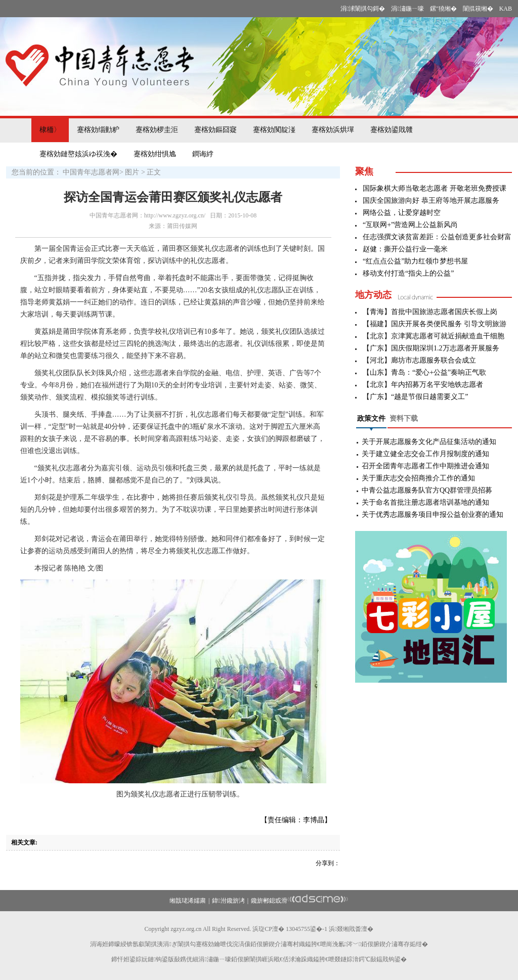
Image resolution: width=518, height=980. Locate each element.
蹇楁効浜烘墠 (333, 130)
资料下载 (404, 418)
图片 (132, 172)
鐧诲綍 (203, 154)
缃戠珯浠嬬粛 (188, 901)
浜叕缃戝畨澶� (351, 929)
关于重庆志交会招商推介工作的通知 (418, 478)
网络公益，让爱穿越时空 (402, 213)
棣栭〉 (50, 130)
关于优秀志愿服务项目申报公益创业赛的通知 (433, 515)
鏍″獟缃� (443, 9)
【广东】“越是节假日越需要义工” (415, 397)
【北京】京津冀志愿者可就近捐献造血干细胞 (434, 336)
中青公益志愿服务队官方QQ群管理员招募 (427, 490)
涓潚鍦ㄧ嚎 (407, 9)
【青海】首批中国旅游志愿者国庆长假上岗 (430, 312)
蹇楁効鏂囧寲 (215, 130)
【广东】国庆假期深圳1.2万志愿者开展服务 (431, 348)
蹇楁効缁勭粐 (98, 130)
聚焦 (364, 171)
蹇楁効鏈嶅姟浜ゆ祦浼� (78, 154)
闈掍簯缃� (478, 9)
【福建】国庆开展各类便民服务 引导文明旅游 (435, 324)
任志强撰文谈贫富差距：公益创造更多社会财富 (437, 237)
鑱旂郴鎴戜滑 (269, 901)
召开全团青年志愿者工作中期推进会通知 (425, 466)
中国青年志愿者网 (91, 172)
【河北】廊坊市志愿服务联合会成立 (419, 360)
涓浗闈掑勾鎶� (363, 9)
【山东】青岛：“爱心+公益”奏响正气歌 (424, 372)
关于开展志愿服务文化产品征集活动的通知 (429, 442)
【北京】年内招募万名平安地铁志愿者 (423, 385)
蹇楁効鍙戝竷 (392, 130)
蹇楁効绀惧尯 (155, 154)
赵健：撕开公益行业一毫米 (405, 249)
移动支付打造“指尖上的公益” (408, 273)
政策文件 (371, 418)
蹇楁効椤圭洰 (157, 130)
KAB (506, 9)
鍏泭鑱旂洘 (228, 901)
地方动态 (373, 295)
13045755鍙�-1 (307, 929)
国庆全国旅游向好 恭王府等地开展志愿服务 (431, 201)
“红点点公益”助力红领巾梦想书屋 (415, 261)
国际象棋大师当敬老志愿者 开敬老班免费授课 (435, 188)
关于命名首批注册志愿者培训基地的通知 (425, 502)
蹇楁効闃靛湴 (274, 130)
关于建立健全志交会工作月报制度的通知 (425, 454)
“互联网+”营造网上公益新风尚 (410, 225)
